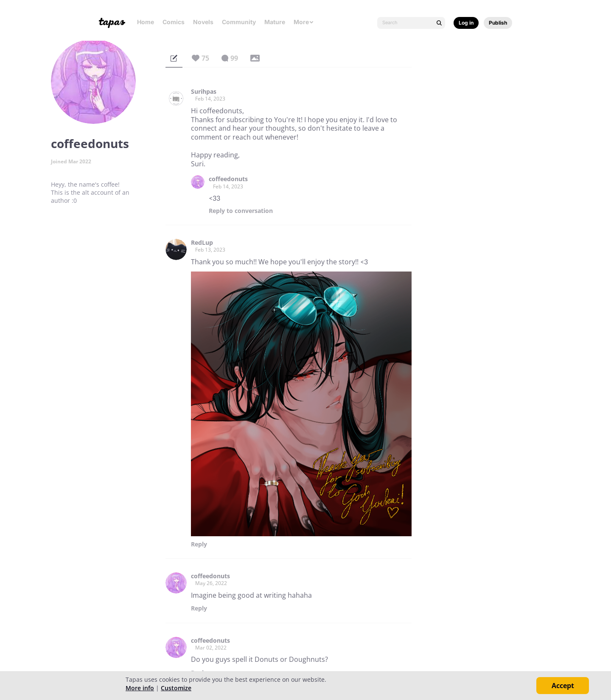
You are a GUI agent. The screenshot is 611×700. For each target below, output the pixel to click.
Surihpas (204, 92)
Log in (466, 23)
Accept (563, 686)
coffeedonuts (228, 179)
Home (146, 22)
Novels (203, 22)
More (304, 22)
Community (239, 22)
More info (140, 688)
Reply (241, 211)
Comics (174, 22)
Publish (498, 23)
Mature (275, 22)
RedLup (202, 243)
